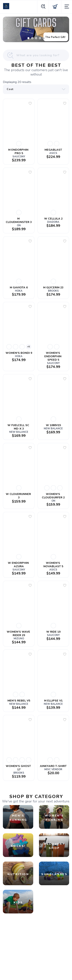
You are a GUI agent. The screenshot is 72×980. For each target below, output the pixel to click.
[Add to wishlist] (30, 103)
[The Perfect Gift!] (36, 29)
